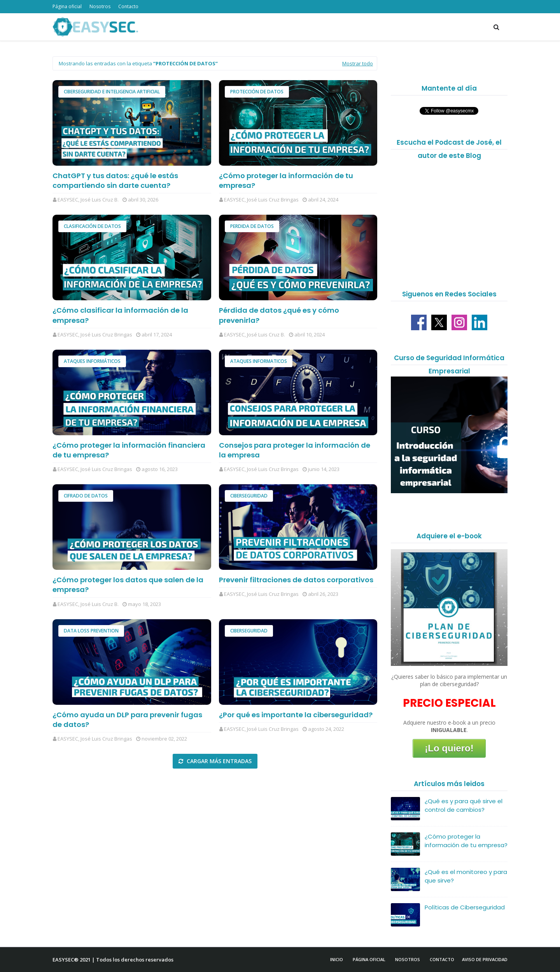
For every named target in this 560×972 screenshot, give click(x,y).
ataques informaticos (259, 361)
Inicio (337, 959)
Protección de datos (257, 92)
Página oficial (67, 6)
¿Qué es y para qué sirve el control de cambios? (464, 806)
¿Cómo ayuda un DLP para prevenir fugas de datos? (127, 720)
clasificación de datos (92, 226)
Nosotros (100, 6)
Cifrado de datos (86, 496)
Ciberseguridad (249, 496)
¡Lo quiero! (449, 748)
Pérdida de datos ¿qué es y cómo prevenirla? (279, 315)
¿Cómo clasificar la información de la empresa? (120, 315)
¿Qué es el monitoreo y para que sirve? (466, 876)
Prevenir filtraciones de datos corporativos (296, 580)
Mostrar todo (358, 63)
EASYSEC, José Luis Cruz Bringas (261, 200)
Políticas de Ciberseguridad (465, 907)
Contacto (128, 6)
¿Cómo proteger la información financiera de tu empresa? (129, 450)
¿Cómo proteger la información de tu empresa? (286, 180)
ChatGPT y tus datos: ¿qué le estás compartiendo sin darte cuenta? (115, 180)
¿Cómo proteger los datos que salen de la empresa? (128, 585)
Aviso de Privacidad (485, 959)
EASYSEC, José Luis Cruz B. (88, 200)
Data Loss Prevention (91, 631)
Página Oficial (369, 959)
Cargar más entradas (218, 761)
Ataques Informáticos (92, 361)
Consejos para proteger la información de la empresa (295, 450)
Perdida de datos (252, 226)
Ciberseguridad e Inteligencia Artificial (112, 92)
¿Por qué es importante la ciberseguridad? (296, 715)
